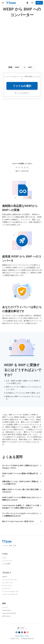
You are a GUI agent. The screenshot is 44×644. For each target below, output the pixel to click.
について (5, 607)
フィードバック (7, 561)
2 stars (19, 167)
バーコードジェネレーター (10, 591)
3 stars (22, 167)
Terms (27, 636)
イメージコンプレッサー (10, 580)
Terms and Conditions (9, 613)
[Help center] (32, 3)
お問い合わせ (6, 616)
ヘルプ (4, 558)
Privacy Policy (7, 610)
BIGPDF (5, 577)
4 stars (25, 167)
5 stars (27, 167)
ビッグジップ (6, 588)
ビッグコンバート (8, 582)
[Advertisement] (22, 41)
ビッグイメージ (7, 585)
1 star (16, 167)
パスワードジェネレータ (10, 594)
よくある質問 (6, 564)
